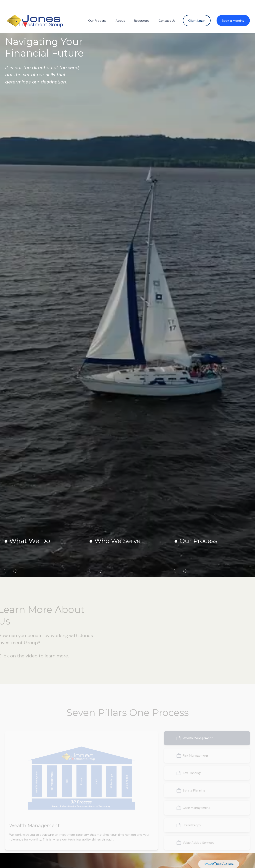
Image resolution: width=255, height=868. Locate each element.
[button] (97, 15)
